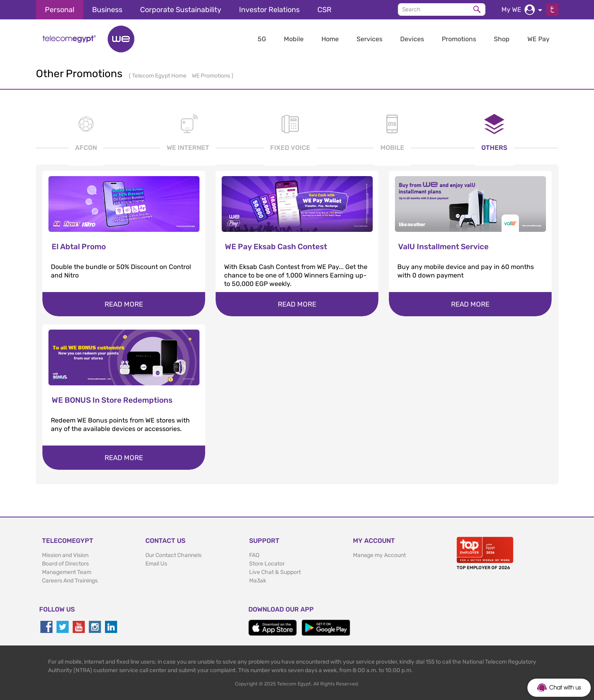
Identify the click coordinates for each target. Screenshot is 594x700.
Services (369, 39)
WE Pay (538, 39)
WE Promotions (212, 76)
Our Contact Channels (173, 555)
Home (330, 39)
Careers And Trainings (70, 581)
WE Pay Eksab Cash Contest (276, 247)
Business (107, 10)
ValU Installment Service (443, 247)
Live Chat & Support (275, 572)
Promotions (459, 39)
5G (262, 39)
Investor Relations (269, 10)
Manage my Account (379, 555)
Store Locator (267, 564)
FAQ (254, 555)
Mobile (294, 39)
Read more (124, 304)
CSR (324, 10)
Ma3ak (258, 581)
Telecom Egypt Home (160, 76)
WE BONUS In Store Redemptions (112, 400)
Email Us (156, 564)
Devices (412, 39)
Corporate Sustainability (181, 10)
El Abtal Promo (79, 247)
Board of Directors (65, 564)
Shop (502, 39)
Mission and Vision (65, 555)
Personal (60, 10)
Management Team (67, 572)
